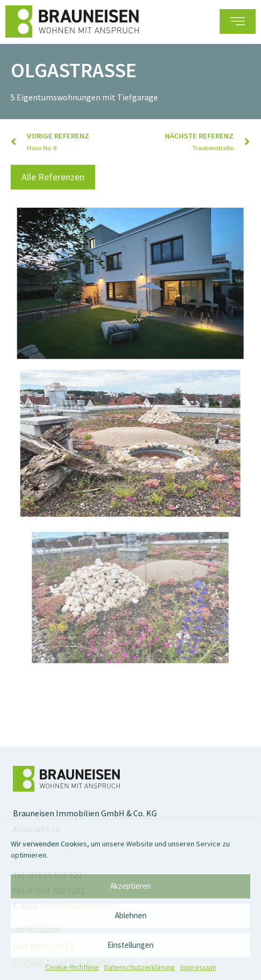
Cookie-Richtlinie (72, 967)
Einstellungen (130, 945)
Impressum (198, 967)
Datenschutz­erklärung (140, 967)
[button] (238, 21)
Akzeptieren (130, 886)
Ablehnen (131, 915)
